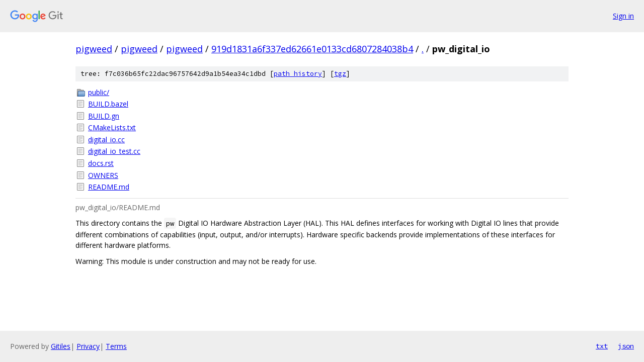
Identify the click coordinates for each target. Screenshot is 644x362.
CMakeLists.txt (112, 127)
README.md (109, 187)
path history (298, 74)
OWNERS (103, 175)
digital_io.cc (106, 140)
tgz (340, 74)
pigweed (94, 49)
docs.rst (101, 163)
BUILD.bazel (108, 104)
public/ (99, 92)
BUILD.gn (104, 116)
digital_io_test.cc (114, 151)
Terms (116, 346)
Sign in (623, 16)
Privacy (88, 346)
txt (602, 346)
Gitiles (61, 346)
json (626, 346)
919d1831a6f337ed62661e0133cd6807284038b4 (312, 49)
